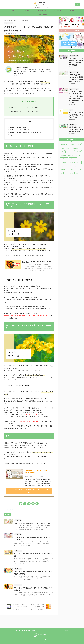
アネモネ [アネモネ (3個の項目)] (79, 136)
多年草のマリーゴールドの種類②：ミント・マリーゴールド (28, 133)
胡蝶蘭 (27, 11)
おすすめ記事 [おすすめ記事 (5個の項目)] (64, 136)
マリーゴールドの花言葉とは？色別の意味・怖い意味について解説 (37, 264)
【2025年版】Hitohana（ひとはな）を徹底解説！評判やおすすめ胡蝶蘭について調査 (76, 75)
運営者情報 (66, 630)
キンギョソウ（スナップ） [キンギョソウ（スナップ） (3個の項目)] (67, 146)
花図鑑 (12, 11)
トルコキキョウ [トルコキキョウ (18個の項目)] (72, 161)
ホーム (17, 630)
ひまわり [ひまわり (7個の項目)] (72, 136)
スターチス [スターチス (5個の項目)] (63, 154)
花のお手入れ (42, 11)
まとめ (12, 136)
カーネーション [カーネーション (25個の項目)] (70, 143)
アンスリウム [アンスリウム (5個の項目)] (75, 139)
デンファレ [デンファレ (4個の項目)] (63, 161)
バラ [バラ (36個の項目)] (80, 161)
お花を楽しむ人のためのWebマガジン (42, 639)
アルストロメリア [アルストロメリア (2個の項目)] (65, 139)
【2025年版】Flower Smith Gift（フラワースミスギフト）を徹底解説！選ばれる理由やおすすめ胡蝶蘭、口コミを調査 (76, 92)
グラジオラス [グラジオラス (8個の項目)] (79, 146)
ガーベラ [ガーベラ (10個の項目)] (79, 143)
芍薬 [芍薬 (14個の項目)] (76, 164)
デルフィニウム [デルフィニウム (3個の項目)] (73, 157)
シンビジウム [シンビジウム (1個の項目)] (64, 150)
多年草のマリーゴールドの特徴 (19, 128)
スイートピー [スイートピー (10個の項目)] (73, 150)
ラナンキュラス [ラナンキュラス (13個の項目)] (69, 164)
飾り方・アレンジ (57, 11)
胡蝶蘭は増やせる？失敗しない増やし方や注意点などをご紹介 (76, 120)
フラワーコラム (42, 14)
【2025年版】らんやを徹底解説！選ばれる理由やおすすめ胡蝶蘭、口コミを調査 (76, 60)
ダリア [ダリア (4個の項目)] (79, 154)
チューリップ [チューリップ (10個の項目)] (64, 157)
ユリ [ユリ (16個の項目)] (62, 164)
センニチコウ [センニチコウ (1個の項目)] (72, 154)
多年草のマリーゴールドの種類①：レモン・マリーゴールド (28, 130)
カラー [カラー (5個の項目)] (62, 143)
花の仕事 (72, 11)
